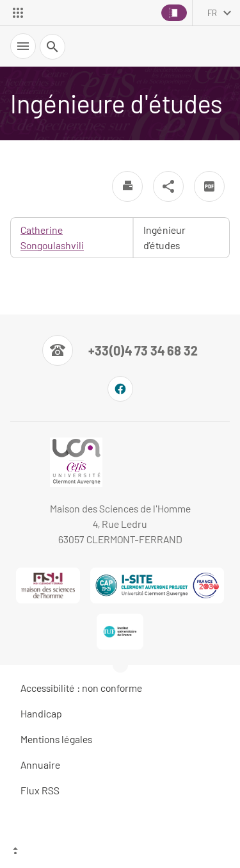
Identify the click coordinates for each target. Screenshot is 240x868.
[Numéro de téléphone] (120, 350)
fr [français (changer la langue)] (212, 13)
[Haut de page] (120, 852)
